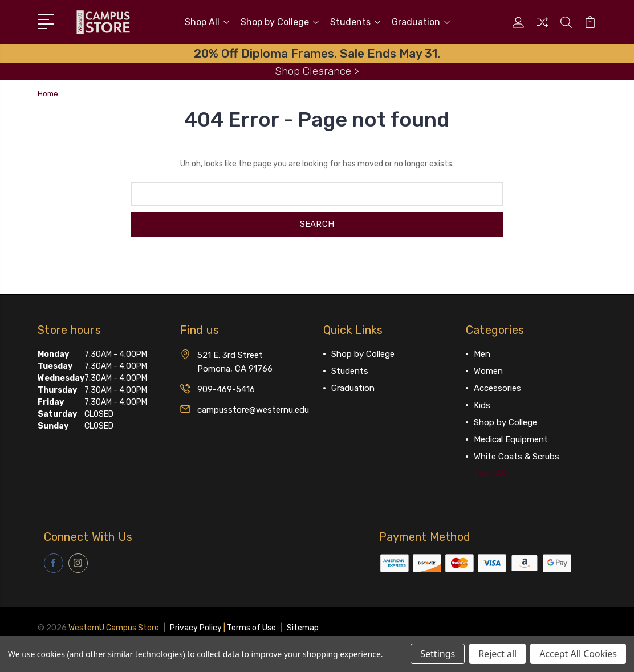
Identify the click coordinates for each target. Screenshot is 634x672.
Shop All (207, 22)
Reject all (497, 654)
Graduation (421, 22)
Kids (482, 405)
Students (355, 22)
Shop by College (280, 22)
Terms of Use (251, 627)
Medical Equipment (511, 439)
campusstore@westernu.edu (253, 409)
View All (490, 473)
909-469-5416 (226, 389)
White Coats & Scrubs (517, 456)
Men (482, 353)
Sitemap (303, 627)
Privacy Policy (196, 627)
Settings (438, 654)
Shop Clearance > (317, 71)
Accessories (497, 388)
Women (488, 370)
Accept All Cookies (578, 654)
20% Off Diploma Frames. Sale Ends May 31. (317, 53)
